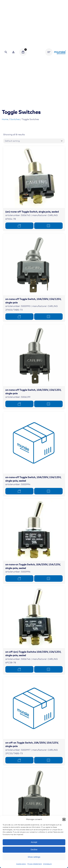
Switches (15, 119)
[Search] (6, 52)
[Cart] (23, 52)
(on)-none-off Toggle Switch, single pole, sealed (32, 212)
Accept (34, 842)
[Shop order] (34, 141)
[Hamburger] (49, 52)
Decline (34, 849)
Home (5, 119)
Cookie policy (21, 864)
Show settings (34, 857)
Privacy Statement (35, 864)
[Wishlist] (13, 52)
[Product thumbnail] (34, 177)
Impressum (47, 864)
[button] (64, 819)
